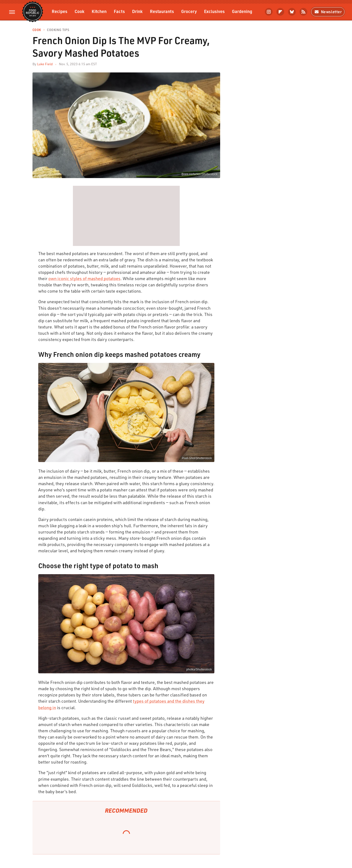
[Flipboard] (280, 12)
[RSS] (303, 12)
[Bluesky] (292, 12)
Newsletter (328, 12)
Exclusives (214, 11)
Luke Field (45, 64)
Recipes (60, 11)
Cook (80, 11)
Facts (119, 11)
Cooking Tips (58, 30)
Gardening (242, 11)
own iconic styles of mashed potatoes (84, 278)
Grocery (189, 11)
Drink (137, 11)
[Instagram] (269, 12)
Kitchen (99, 11)
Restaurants (162, 11)
